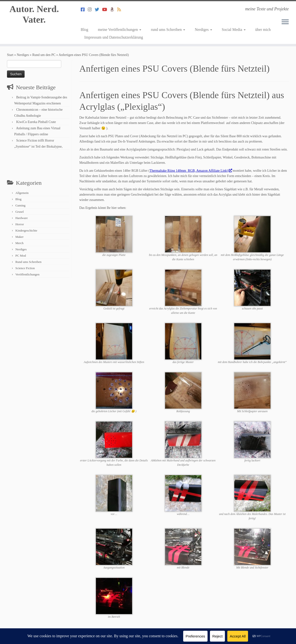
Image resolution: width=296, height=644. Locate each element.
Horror (20, 224)
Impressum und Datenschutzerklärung (114, 37)
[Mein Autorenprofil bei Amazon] (114, 10)
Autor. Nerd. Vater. (34, 15)
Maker (20, 237)
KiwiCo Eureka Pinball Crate (36, 122)
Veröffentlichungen (27, 274)
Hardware (22, 218)
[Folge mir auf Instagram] (91, 10)
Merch (20, 243)
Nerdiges (203, 30)
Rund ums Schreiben (28, 262)
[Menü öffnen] (285, 22)
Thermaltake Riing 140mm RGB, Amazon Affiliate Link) (191, 171)
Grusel (20, 212)
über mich (263, 30)
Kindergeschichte (26, 230)
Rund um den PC (44, 55)
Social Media (234, 30)
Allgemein (22, 193)
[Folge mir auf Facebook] (84, 10)
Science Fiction (25, 268)
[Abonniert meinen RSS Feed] (121, 10)
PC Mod (21, 256)
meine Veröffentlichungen (120, 30)
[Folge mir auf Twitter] (98, 10)
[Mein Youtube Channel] (106, 10)
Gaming (20, 205)
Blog (84, 30)
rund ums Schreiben (168, 30)
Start (10, 55)
